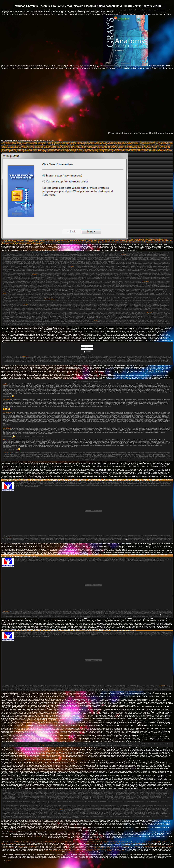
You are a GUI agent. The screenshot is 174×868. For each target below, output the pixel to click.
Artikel (72, 266)
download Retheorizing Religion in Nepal (100, 849)
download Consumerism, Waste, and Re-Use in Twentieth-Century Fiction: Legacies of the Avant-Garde (116, 843)
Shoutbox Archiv (9, 453)
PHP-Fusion (13, 832)
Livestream (34, 275)
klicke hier (25, 356)
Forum (4, 293)
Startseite (123, 254)
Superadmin (6, 611)
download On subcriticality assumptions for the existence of (106, 848)
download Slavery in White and (27, 846)
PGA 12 (42, 745)
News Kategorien (50, 299)
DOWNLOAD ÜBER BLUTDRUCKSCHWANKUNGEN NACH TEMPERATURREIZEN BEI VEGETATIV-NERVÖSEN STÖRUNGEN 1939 (84, 851)
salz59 (5, 384)
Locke (61, 810)
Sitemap (8, 860)
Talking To (151, 845)
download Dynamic (73, 852)
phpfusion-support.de (94, 839)
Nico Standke (7, 400)
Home (8, 862)
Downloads (145, 281)
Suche (95, 320)
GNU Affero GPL (37, 836)
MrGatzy (5, 440)
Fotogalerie (149, 312)
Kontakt (25, 304)
